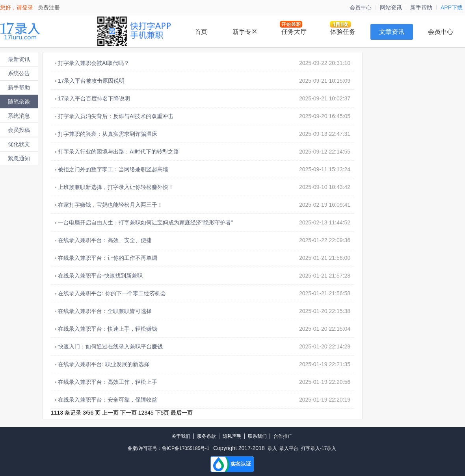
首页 (201, 32)
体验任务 (343, 32)
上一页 (110, 413)
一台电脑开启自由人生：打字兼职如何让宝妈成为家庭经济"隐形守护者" (145, 222)
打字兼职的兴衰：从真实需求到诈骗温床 (108, 134)
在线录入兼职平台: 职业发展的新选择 (104, 364)
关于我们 (181, 436)
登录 (28, 7)
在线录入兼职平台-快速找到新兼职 (100, 276)
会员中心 (361, 7)
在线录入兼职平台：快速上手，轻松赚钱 (108, 329)
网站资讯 (391, 7)
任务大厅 (294, 32)
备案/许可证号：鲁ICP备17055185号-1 (168, 448)
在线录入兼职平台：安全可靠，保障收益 (108, 400)
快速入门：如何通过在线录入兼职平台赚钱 (110, 346)
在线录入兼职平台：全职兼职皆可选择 (105, 311)
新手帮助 (421, 7)
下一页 (128, 413)
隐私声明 (232, 436)
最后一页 (182, 413)
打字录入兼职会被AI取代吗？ (94, 63)
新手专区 (245, 32)
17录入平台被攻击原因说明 (91, 81)
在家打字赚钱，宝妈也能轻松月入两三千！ (110, 205)
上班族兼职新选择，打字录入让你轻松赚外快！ (116, 187)
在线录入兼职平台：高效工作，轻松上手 (108, 382)
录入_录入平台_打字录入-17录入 (302, 448)
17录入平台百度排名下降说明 (94, 98)
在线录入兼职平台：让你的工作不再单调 (108, 258)
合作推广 (283, 436)
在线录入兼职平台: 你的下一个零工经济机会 (112, 293)
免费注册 (49, 7)
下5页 (162, 413)
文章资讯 (392, 32)
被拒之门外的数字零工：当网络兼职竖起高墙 (113, 169)
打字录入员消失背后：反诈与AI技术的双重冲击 (116, 116)
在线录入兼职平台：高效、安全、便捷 (105, 240)
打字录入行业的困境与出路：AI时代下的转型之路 (118, 152)
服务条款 (206, 436)
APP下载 (452, 7)
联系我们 (257, 436)
